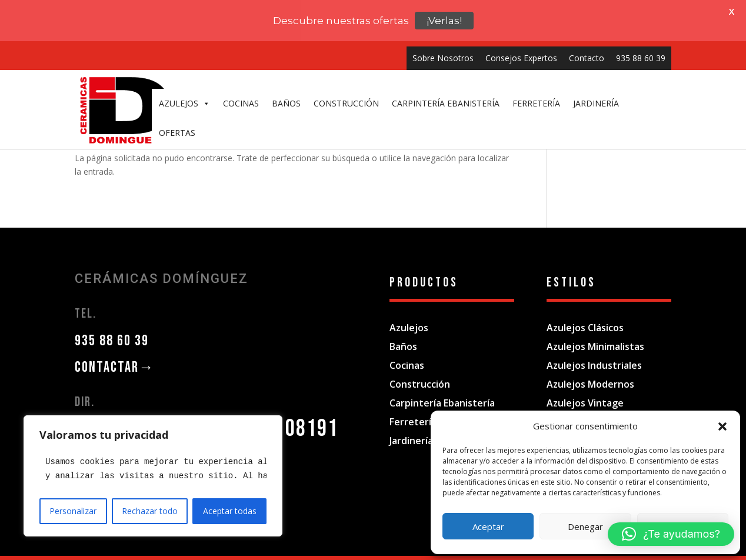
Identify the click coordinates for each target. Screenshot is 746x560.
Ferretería (413, 409)
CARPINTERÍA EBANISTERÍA (446, 103)
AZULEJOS (184, 104)
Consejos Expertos (521, 58)
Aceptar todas (230, 511)
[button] (722, 426)
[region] (153, 476)
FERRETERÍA (536, 103)
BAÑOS (286, 103)
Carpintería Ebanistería (442, 391)
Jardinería (411, 428)
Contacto (587, 58)
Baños (403, 334)
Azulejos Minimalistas (595, 334)
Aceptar (488, 526)
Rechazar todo (150, 511)
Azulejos (409, 315)
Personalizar (73, 511)
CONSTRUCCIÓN (346, 103)
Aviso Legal (291, 553)
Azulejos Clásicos (585, 315)
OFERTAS (177, 133)
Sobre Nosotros (443, 58)
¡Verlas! (444, 21)
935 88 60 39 (641, 58)
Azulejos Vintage (585, 391)
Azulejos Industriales (594, 353)
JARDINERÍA (596, 103)
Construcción (420, 372)
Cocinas (407, 353)
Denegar (585, 526)
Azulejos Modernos (590, 372)
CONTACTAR (115, 355)
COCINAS (241, 103)
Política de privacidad (359, 553)
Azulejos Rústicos (587, 409)
